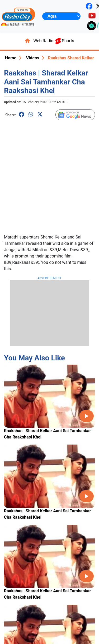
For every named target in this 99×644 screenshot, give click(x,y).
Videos (33, 58)
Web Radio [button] (43, 41)
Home (11, 58)
